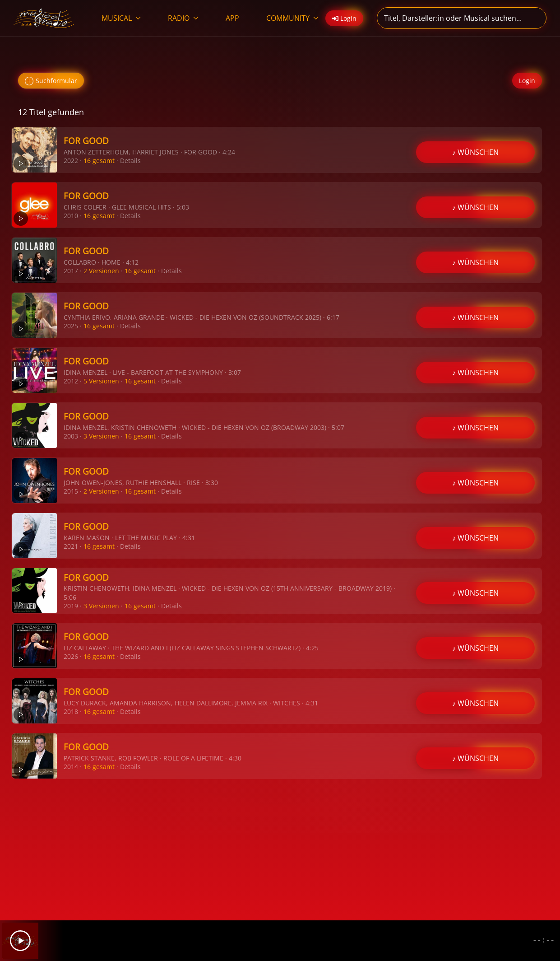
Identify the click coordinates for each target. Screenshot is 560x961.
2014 (71, 767)
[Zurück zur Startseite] (44, 18)
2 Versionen (101, 271)
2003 (71, 436)
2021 (71, 546)
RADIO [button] (183, 18)
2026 (71, 656)
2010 (71, 216)
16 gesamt (99, 161)
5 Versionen (101, 381)
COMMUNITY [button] (292, 18)
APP (232, 18)
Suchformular (51, 81)
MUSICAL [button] (121, 18)
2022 (71, 161)
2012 (71, 381)
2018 (71, 711)
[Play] (20, 941)
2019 (71, 606)
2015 (71, 491)
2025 (71, 326)
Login (527, 81)
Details (130, 161)
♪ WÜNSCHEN (475, 152)
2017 (71, 271)
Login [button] (344, 18)
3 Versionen (101, 436)
